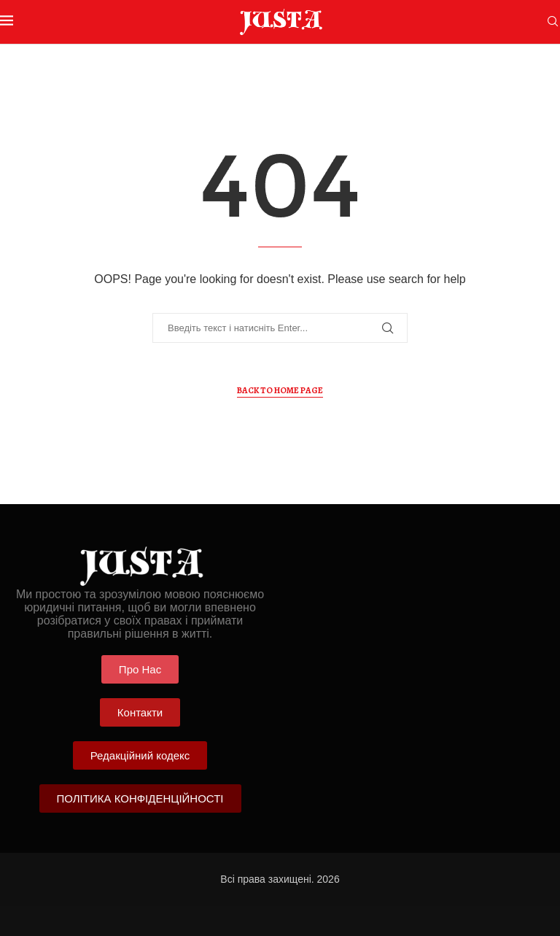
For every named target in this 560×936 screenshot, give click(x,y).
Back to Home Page (280, 390)
